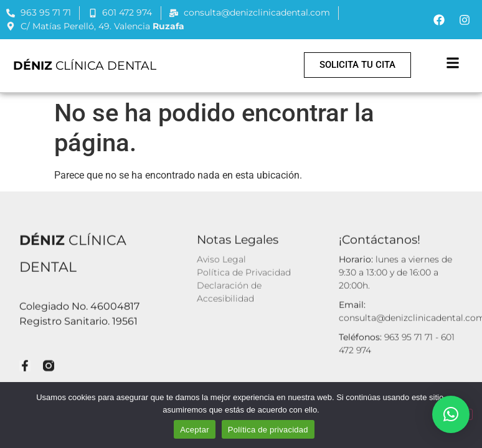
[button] (453, 63)
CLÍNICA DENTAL (85, 65)
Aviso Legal (221, 258)
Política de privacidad (268, 430)
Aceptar (195, 430)
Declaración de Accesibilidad (229, 291)
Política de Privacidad (244, 271)
